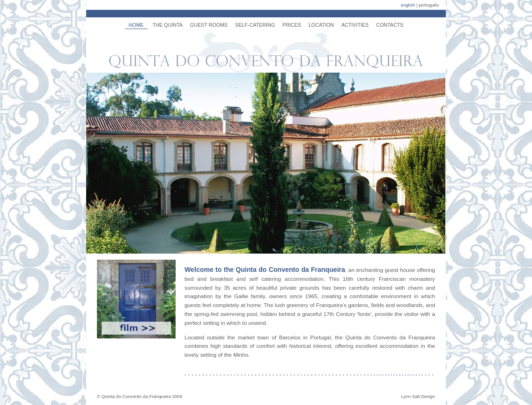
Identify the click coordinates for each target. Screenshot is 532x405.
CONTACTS (390, 25)
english (408, 5)
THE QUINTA (168, 25)
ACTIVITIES (355, 25)
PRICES (292, 25)
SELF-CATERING (255, 25)
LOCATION (321, 25)
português (429, 5)
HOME (136, 25)
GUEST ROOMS (209, 25)
